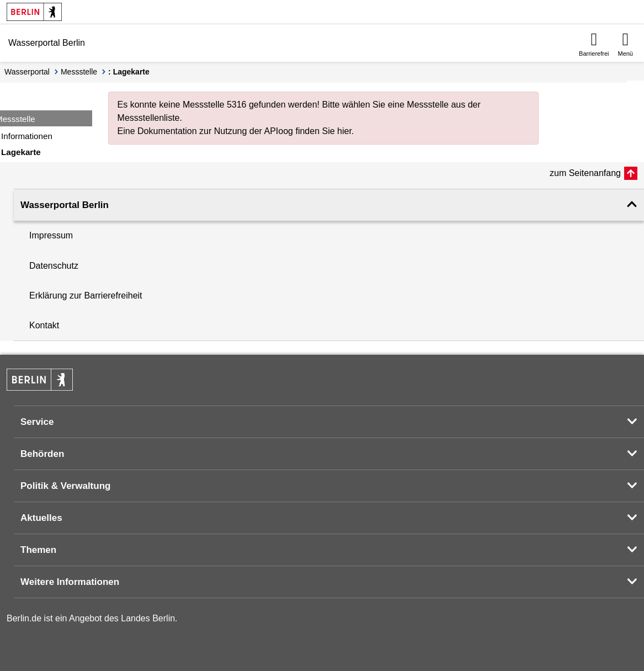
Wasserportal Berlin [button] (65, 205)
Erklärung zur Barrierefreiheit (86, 295)
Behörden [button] (42, 454)
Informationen (27, 136)
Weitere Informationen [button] (70, 582)
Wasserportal (27, 72)
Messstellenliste (149, 118)
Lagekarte (21, 152)
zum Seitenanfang (585, 173)
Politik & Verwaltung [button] (65, 486)
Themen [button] (38, 550)
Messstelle (79, 72)
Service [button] (37, 422)
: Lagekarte (129, 72)
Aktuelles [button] (41, 518)
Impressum (51, 235)
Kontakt (44, 325)
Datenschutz (54, 266)
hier (344, 131)
